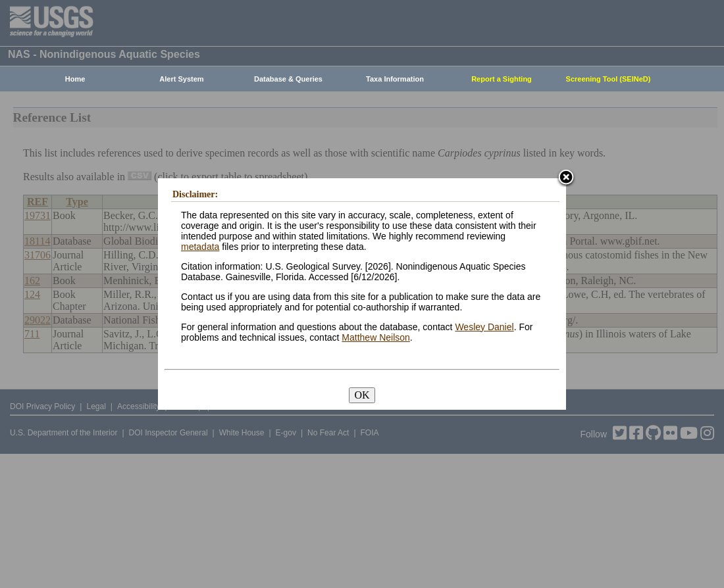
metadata (200, 247)
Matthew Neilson (376, 337)
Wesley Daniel (484, 327)
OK (362, 395)
